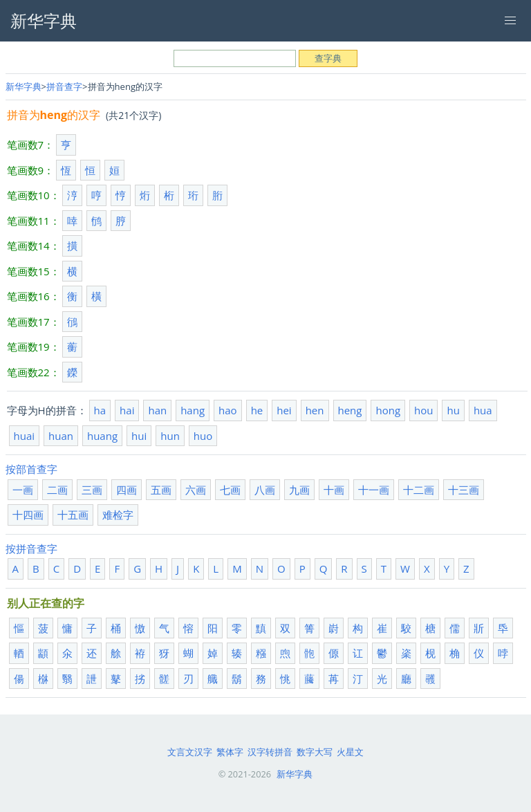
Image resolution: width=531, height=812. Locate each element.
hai (127, 410)
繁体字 (230, 752)
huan (61, 436)
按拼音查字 (31, 548)
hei (284, 410)
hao (228, 410)
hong (388, 410)
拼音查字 (64, 86)
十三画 (464, 490)
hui (139, 436)
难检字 (118, 515)
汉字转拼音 (270, 752)
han (157, 410)
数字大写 (315, 752)
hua (483, 410)
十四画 (28, 515)
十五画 (73, 515)
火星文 (350, 752)
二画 (57, 490)
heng (350, 410)
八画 (265, 490)
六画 (196, 490)
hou (423, 410)
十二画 (419, 490)
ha (100, 410)
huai (25, 436)
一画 (23, 490)
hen (315, 410)
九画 (299, 490)
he (257, 410)
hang (193, 410)
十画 (334, 490)
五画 (161, 490)
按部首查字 (31, 469)
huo (203, 436)
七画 (230, 490)
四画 (127, 490)
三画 (92, 490)
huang (102, 436)
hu (453, 410)
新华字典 (24, 86)
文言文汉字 (190, 752)
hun (170, 436)
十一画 (374, 490)
